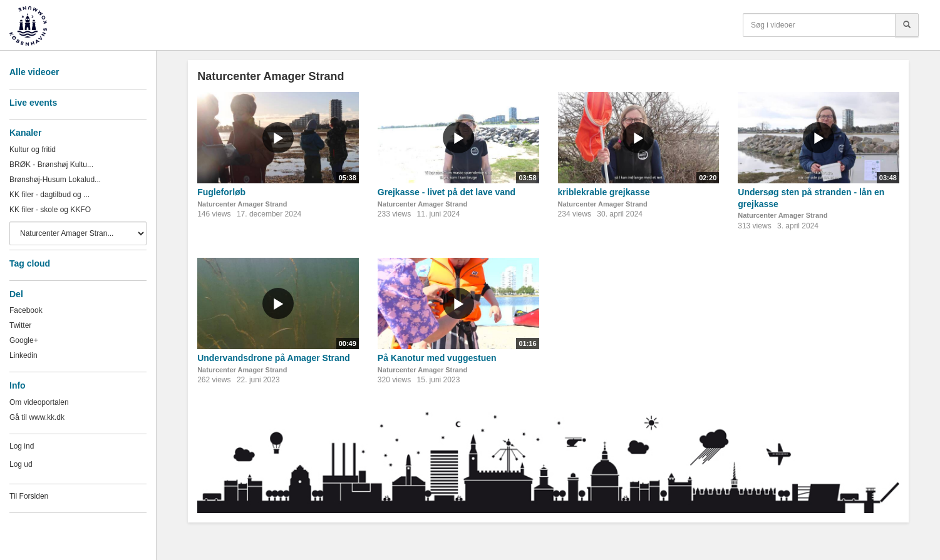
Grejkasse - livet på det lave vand (447, 192)
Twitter (20, 325)
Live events (33, 103)
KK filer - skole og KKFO (50, 210)
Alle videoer (34, 72)
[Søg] (907, 25)
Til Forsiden (29, 496)
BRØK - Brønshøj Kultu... (51, 165)
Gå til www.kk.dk (37, 417)
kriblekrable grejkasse (604, 192)
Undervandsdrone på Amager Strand (274, 358)
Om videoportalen (39, 402)
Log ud (21, 464)
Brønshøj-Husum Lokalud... (55, 180)
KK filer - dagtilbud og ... (49, 195)
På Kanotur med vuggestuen (437, 358)
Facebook (26, 310)
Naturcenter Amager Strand (242, 204)
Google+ (24, 340)
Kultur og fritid (33, 150)
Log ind (22, 446)
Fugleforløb (221, 192)
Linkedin (23, 355)
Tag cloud (30, 263)
